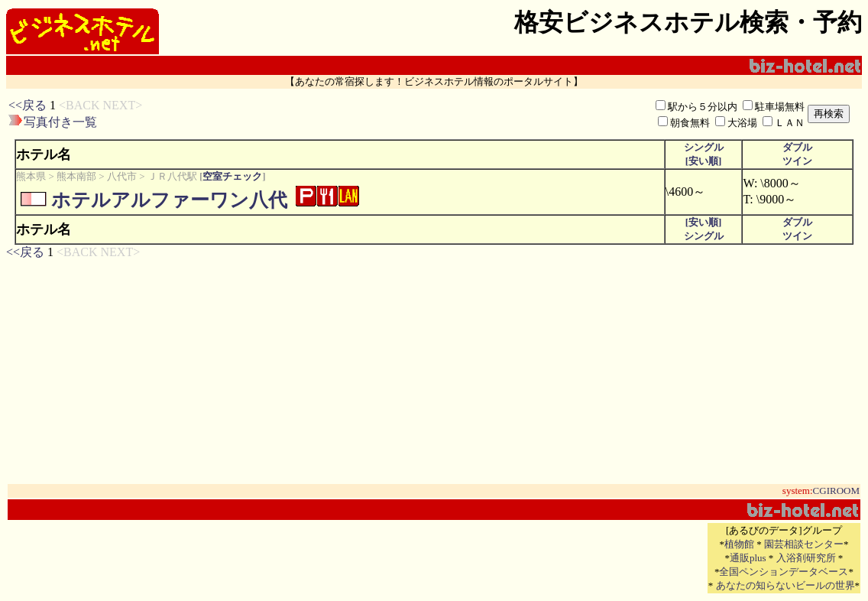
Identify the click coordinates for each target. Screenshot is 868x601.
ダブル (797, 147)
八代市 (122, 176)
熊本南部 (76, 176)
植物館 (739, 544)
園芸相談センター (804, 544)
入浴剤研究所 (806, 558)
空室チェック (232, 176)
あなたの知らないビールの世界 (785, 585)
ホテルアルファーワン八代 (169, 200)
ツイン (797, 161)
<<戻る (28, 105)
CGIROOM (836, 491)
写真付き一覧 (60, 122)
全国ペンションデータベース (784, 572)
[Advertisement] (355, 114)
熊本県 (31, 176)
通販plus (748, 558)
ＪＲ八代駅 (172, 176)
